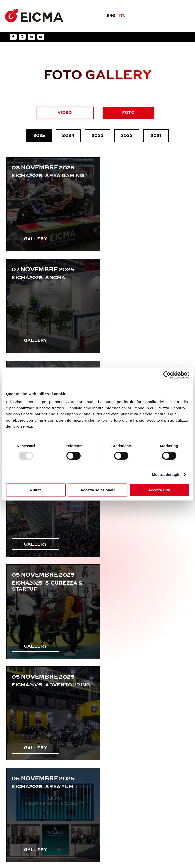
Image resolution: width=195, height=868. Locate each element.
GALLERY (36, 232)
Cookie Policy (110, 825)
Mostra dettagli (166, 475)
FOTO (129, 113)
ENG (111, 16)
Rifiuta (36, 490)
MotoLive (22, 762)
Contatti (21, 794)
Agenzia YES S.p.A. (107, 844)
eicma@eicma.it (131, 779)
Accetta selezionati (97, 490)
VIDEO (65, 113)
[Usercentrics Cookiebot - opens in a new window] (167, 375)
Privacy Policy (79, 825)
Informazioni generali (38, 752)
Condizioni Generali (147, 825)
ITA (122, 16)
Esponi (19, 773)
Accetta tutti (159, 490)
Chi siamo (22, 784)
